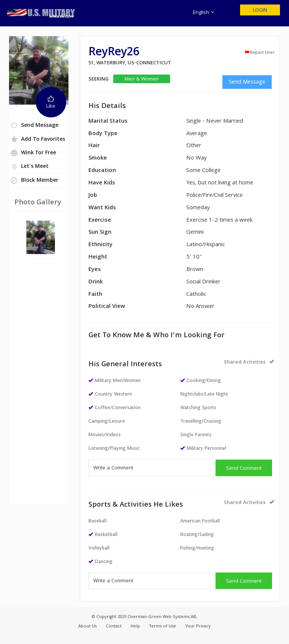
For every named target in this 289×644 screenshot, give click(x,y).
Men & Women (142, 79)
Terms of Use (163, 626)
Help (135, 626)
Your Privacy (198, 626)
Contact (114, 626)
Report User (259, 53)
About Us (87, 626)
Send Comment (244, 469)
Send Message (247, 82)
